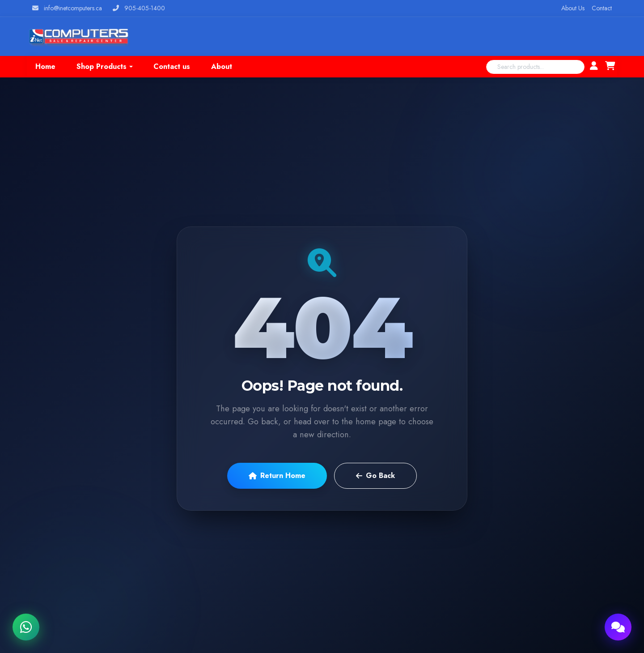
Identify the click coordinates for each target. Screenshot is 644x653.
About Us (573, 8)
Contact (602, 8)
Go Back (375, 476)
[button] (104, 67)
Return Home (277, 476)
